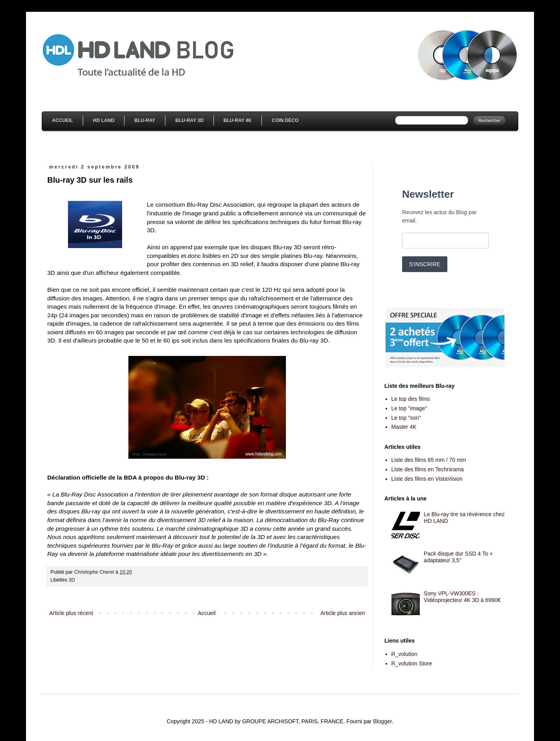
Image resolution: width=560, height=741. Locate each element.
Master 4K (404, 427)
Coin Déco (285, 120)
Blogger (382, 721)
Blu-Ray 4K (238, 120)
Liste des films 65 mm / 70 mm (429, 460)
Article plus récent (71, 613)
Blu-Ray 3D (189, 120)
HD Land (104, 120)
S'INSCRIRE (425, 264)
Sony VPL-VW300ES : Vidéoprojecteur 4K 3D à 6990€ (462, 597)
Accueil (62, 120)
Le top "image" (409, 408)
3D (72, 580)
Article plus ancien (343, 613)
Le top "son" (406, 418)
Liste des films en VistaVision (427, 479)
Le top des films (411, 399)
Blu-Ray (145, 120)
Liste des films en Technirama (428, 469)
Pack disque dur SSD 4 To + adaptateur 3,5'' (458, 557)
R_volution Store (412, 663)
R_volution (404, 654)
